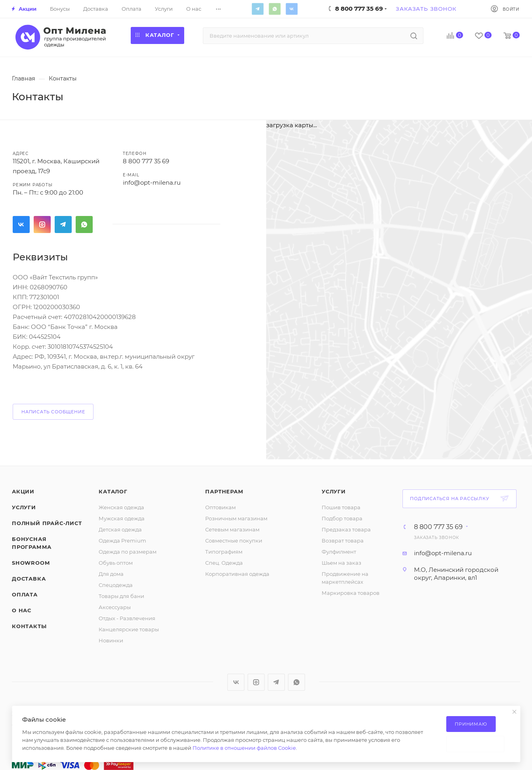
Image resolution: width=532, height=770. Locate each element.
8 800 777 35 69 (146, 161)
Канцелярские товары (129, 629)
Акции (23, 491)
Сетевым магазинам (232, 529)
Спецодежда (116, 585)
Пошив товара (341, 507)
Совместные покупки (234, 541)
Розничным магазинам (236, 518)
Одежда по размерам (128, 552)
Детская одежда (120, 529)
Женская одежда (121, 507)
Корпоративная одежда (237, 574)
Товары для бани (121, 596)
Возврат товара (343, 541)
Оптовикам (220, 507)
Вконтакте (292, 9)
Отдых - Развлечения (127, 618)
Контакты (29, 626)
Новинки (111, 640)
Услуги (24, 507)
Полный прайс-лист (47, 523)
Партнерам (224, 491)
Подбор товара (342, 518)
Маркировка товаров (351, 593)
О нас (22, 610)
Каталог (113, 491)
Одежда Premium (122, 541)
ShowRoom (31, 563)
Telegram (257, 9)
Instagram (42, 225)
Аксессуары (115, 607)
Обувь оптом (116, 563)
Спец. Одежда (224, 563)
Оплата (25, 594)
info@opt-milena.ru (443, 553)
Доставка (29, 579)
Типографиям (224, 552)
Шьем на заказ (341, 563)
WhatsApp (275, 9)
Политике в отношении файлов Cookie (244, 748)
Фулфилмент (339, 552)
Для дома (111, 574)
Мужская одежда (122, 518)
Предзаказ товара (346, 529)
